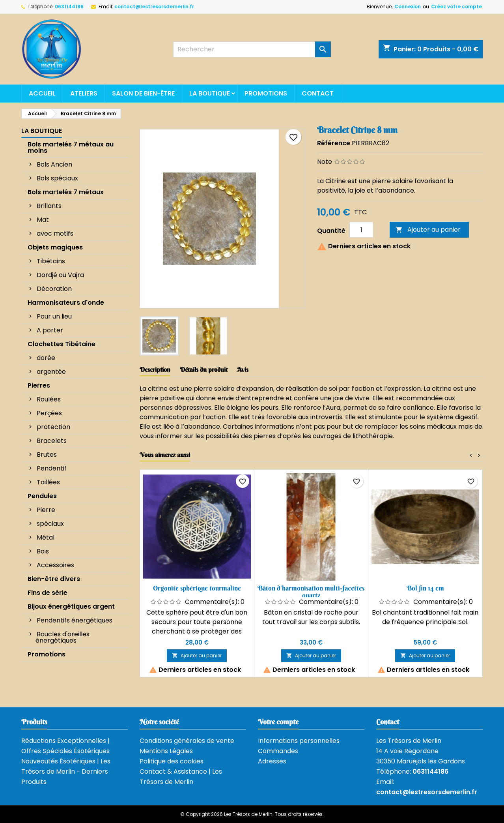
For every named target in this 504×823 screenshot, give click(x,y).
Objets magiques (55, 247)
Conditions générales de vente (187, 741)
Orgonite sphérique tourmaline (197, 588)
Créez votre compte (456, 7)
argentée (51, 372)
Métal (46, 537)
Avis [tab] (243, 369)
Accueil (42, 93)
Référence (334, 143)
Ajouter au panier (428, 230)
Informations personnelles (299, 741)
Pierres (39, 385)
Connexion (408, 7)
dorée (46, 358)
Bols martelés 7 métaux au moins (71, 147)
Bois (43, 551)
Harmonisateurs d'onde (66, 303)
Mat (43, 220)
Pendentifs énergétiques (75, 620)
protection (53, 427)
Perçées (49, 413)
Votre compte (278, 722)
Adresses (272, 761)
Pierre (46, 510)
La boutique (210, 93)
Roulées (49, 399)
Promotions (266, 93)
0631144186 (69, 7)
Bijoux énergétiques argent (71, 606)
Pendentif (52, 468)
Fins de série (48, 593)
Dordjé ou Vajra (60, 275)
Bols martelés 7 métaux (66, 192)
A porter (50, 330)
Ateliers (84, 93)
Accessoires (55, 565)
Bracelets (52, 441)
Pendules (42, 496)
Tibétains (51, 261)
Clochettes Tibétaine (62, 344)
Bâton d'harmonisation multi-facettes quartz (311, 591)
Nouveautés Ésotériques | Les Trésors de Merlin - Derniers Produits (66, 771)
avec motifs (55, 233)
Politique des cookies (172, 761)
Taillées (48, 482)
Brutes (47, 455)
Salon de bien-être (143, 93)
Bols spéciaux (57, 178)
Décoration (54, 289)
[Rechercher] (252, 49)
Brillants (49, 206)
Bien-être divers (54, 579)
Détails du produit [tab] (204, 369)
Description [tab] (155, 369)
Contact (318, 93)
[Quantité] (361, 230)
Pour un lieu (54, 316)
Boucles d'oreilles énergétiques (63, 637)
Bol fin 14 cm (425, 588)
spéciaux (50, 524)
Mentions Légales (166, 751)
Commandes (278, 751)
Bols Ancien (54, 164)
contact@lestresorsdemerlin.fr (154, 7)
